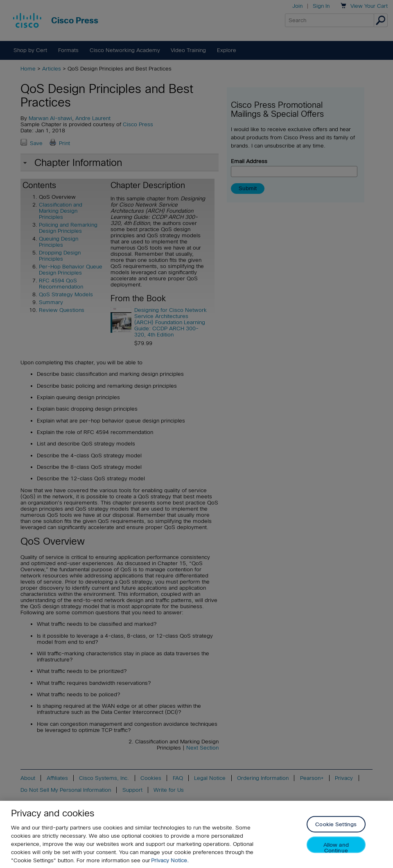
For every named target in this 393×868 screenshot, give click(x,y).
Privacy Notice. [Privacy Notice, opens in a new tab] (170, 860)
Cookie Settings (336, 825)
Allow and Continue (336, 848)
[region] (196, 834)
